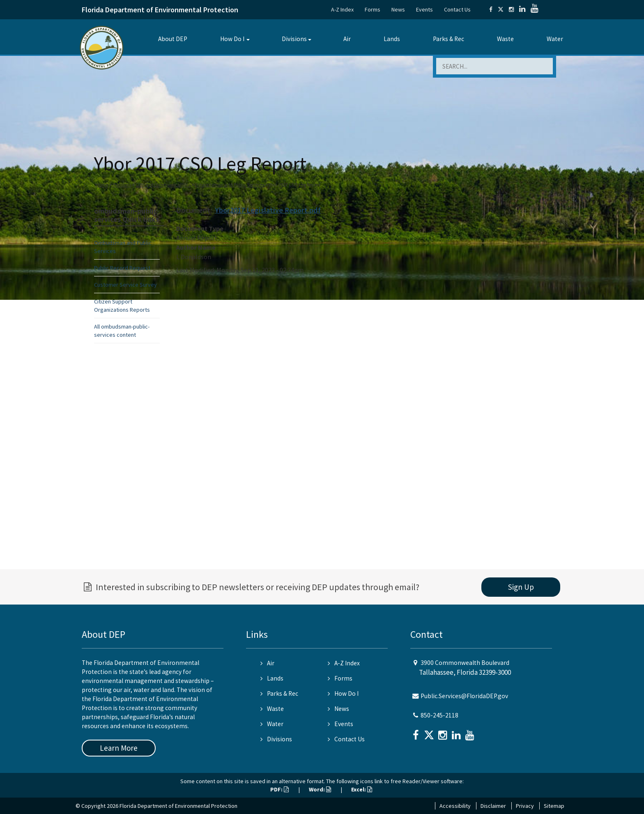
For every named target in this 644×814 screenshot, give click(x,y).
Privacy (525, 806)
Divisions (294, 39)
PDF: (279, 789)
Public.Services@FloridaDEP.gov (464, 696)
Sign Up (521, 587)
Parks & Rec (448, 39)
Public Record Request (122, 268)
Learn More (119, 748)
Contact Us (457, 9)
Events (424, 9)
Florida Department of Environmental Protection (160, 10)
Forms (373, 9)
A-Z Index (342, 9)
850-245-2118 (439, 715)
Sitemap (554, 806)
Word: (320, 789)
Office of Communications (163, 185)
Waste (505, 39)
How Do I (232, 39)
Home (102, 185)
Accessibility (455, 806)
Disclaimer (493, 806)
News (398, 9)
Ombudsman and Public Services (230, 185)
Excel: (362, 789)
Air (347, 39)
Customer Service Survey (125, 285)
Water (555, 39)
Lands (392, 39)
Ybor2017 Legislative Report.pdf (268, 210)
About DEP (173, 39)
